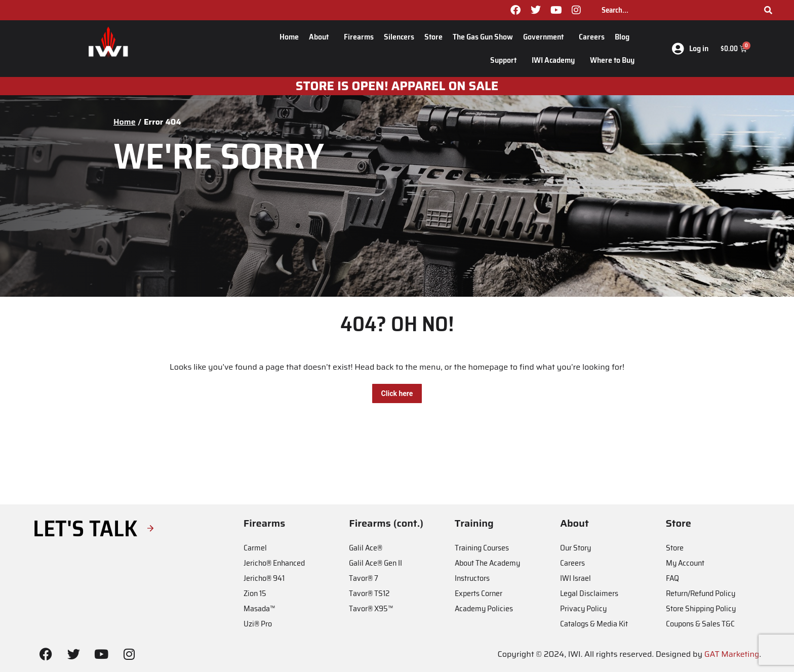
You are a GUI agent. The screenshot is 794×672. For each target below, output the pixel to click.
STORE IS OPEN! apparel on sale (397, 86)
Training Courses (482, 548)
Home (289, 37)
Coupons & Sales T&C (700, 624)
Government (546, 37)
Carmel (255, 548)
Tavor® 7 (364, 578)
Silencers (399, 37)
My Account (685, 563)
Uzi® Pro (258, 624)
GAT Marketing (732, 654)
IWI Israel (575, 578)
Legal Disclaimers (589, 593)
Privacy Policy (583, 608)
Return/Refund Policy (701, 593)
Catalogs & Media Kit (594, 624)
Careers (592, 37)
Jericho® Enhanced (274, 563)
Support (506, 60)
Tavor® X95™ (371, 608)
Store (433, 37)
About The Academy (487, 563)
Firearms (359, 37)
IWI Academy (556, 60)
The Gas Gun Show (483, 37)
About (321, 37)
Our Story (575, 548)
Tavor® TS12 (369, 593)
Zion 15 (255, 593)
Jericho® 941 (264, 578)
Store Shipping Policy (701, 608)
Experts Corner (479, 593)
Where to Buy (612, 60)
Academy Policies (484, 608)
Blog (625, 37)
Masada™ (259, 608)
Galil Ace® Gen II (375, 563)
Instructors (472, 578)
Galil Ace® (366, 548)
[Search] (768, 10)
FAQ (672, 578)
